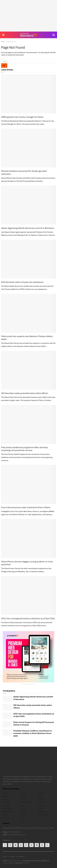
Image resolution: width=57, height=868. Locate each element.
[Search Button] (54, 35)
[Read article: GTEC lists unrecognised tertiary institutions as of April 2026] (28, 595)
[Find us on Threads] (26, 845)
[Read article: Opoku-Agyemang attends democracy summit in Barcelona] (28, 205)
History (23, 799)
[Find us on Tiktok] (42, 845)
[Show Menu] (3, 35)
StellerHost (26, 863)
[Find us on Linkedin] (21, 845)
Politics (23, 818)
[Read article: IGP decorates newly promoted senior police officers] (28, 370)
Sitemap (21, 857)
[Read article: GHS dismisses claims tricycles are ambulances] (28, 259)
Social (41, 802)
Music (23, 809)
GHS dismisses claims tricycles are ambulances (22, 282)
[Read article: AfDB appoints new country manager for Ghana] (28, 94)
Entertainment (8, 809)
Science (41, 796)
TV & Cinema (43, 815)
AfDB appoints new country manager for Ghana (22, 117)
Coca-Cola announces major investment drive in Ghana (26, 507)
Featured (6, 818)
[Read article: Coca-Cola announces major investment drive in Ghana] (28, 484)
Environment (7, 812)
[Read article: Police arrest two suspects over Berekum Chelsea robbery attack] (28, 313)
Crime (5, 799)
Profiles (41, 793)
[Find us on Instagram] (47, 845)
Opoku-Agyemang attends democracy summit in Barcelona (28, 228)
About (5, 857)
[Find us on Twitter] (10, 845)
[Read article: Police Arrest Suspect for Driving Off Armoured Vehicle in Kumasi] (7, 724)
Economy (6, 802)
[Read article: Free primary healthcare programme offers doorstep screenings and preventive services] (28, 424)
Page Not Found (11, 42)
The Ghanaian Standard (15, 861)
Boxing (5, 793)
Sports (41, 809)
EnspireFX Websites (9, 863)
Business (6, 796)
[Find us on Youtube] (15, 845)
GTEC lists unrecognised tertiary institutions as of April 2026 (28, 618)
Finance (24, 793)
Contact (12, 857)
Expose (5, 815)
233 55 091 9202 (14, 832)
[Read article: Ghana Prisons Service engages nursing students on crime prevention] (28, 538)
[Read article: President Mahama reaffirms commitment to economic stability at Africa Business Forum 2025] (7, 733)
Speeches (42, 805)
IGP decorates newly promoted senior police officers (25, 393)
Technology (43, 812)
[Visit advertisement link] (28, 657)
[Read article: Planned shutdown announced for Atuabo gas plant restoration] (28, 148)
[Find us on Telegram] (37, 845)
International (26, 802)
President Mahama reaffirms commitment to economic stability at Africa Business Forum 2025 (33, 733)
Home (3, 42)
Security (42, 799)
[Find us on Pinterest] (31, 845)
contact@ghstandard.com (17, 835)
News (23, 812)
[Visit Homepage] (28, 35)
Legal (23, 805)
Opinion (24, 815)
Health (23, 796)
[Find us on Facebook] (5, 845)
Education (6, 805)
